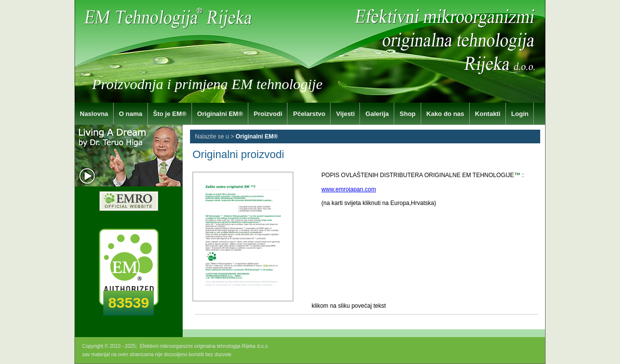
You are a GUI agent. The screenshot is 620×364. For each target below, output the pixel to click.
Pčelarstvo (309, 114)
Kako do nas (445, 114)
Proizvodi (268, 114)
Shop (408, 114)
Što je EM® (170, 114)
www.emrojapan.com (348, 189)
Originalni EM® (220, 114)
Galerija (377, 114)
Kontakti (488, 114)
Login (520, 114)
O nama (131, 114)
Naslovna (94, 114)
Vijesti (345, 114)
